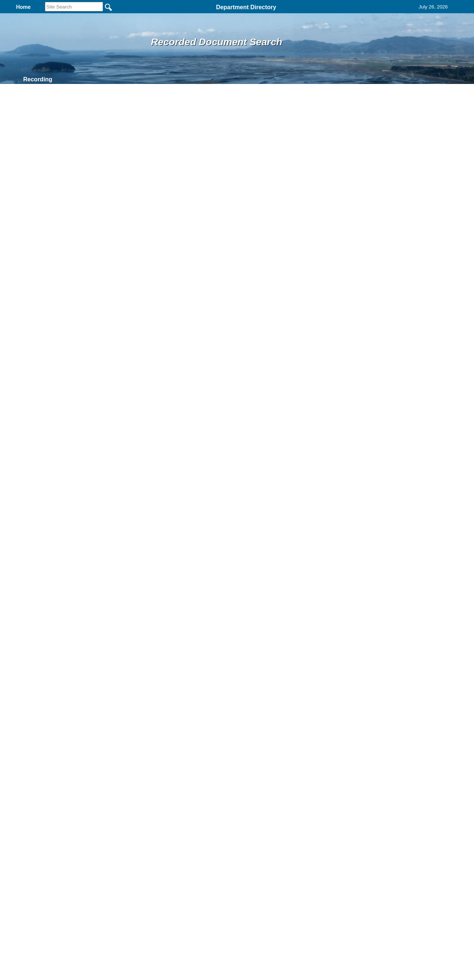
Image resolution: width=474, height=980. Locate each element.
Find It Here (89, 79)
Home (165, 891)
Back (137, 891)
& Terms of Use (261, 891)
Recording (38, 79)
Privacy (234, 891)
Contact (181, 79)
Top (115, 891)
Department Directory (246, 7)
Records (138, 79)
